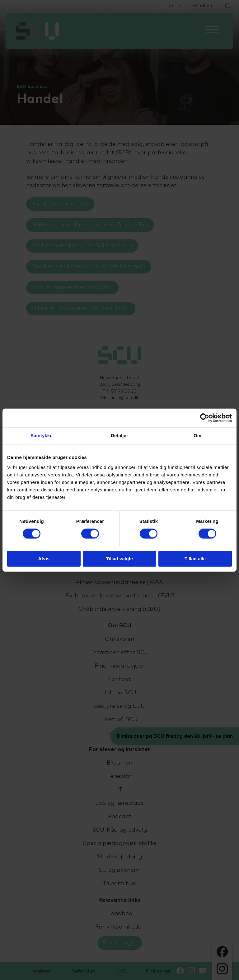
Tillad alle (195, 559)
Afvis (44, 559)
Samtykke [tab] (42, 435)
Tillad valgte (119, 559)
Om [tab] (197, 435)
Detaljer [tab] (119, 435)
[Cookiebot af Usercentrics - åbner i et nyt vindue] (205, 418)
